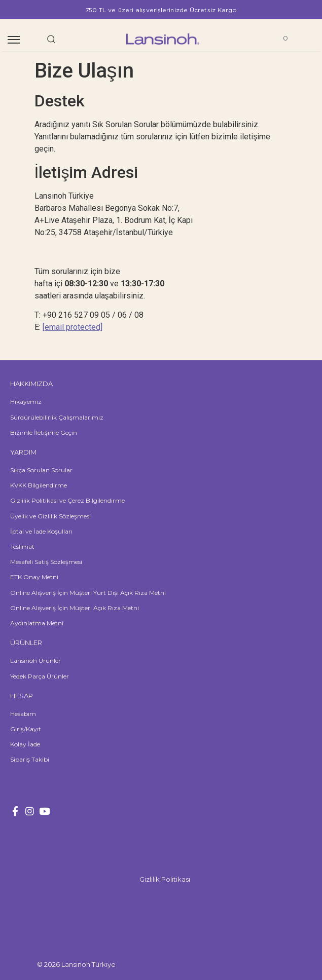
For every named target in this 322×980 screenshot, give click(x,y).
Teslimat (22, 546)
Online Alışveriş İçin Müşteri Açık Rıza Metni (75, 608)
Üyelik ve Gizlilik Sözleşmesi (50, 516)
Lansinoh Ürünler (35, 661)
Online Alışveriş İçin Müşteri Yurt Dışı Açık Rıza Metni (88, 593)
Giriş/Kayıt (26, 729)
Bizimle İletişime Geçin (44, 432)
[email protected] (73, 327)
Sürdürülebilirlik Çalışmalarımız (57, 417)
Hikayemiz (26, 402)
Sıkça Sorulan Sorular (41, 470)
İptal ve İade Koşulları (41, 531)
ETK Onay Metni (34, 577)
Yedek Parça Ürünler (40, 676)
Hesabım (23, 714)
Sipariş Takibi (30, 759)
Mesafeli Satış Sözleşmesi (46, 562)
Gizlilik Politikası (165, 879)
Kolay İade (25, 744)
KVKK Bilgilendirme (39, 485)
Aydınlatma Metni (37, 623)
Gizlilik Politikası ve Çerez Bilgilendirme (67, 500)
